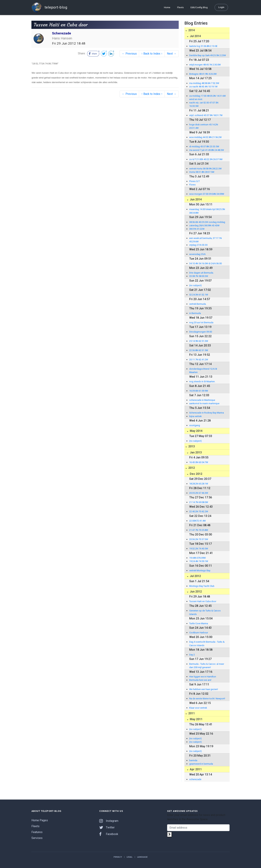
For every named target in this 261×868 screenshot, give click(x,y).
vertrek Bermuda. (198, 304)
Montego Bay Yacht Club (202, 586)
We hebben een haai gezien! (204, 689)
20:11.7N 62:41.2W (199, 360)
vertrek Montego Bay (200, 570)
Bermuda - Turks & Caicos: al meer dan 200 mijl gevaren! (207, 666)
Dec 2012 (196, 474)
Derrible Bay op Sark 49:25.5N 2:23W (208, 55)
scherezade (195, 779)
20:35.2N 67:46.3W (199, 493)
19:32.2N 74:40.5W (199, 549)
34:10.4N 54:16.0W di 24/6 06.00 (205, 263)
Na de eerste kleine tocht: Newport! (207, 699)
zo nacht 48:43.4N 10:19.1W (203, 87)
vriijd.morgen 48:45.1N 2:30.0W (205, 65)
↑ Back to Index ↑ (152, 54)
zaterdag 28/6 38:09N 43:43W (204, 225)
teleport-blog (49, 7)
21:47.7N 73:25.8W (199, 530)
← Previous (129, 54)
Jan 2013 (195, 452)
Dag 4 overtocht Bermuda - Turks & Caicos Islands (207, 644)
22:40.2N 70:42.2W (199, 511)
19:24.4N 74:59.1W (199, 561)
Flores (192, 185)
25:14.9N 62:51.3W (199, 341)
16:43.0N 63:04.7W (199, 462)
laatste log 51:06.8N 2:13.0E (203, 46)
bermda (193, 760)
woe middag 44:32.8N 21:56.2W (205, 137)
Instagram (109, 821)
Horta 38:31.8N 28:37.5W (202, 172)
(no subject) (195, 285)
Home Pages (40, 820)
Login (221, 7)
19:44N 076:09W (197, 558)
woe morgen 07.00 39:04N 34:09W (207, 194)
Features (37, 832)
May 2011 (196, 719)
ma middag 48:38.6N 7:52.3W (204, 83)
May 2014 (196, 431)
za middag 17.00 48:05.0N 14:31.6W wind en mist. (207, 98)
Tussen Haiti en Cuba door (203, 601)
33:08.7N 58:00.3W (199, 276)
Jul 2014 (195, 36)
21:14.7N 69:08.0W (199, 502)
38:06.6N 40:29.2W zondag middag (207, 222)
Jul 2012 (195, 576)
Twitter (107, 827)
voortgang (195, 425)
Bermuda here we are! (200, 680)
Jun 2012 (195, 592)
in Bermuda (195, 313)
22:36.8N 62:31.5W (199, 350)
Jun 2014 (195, 199)
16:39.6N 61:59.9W (199, 391)
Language (142, 857)
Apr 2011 (195, 769)
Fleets (180, 7)
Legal (130, 857)
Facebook (109, 834)
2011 (191, 713)
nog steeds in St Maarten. (202, 381)
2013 (191, 446)
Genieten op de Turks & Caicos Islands (205, 612)
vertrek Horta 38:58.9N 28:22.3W (205, 169)
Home (167, 7)
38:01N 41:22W (197, 229)
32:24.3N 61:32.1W (199, 295)
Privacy (118, 857)
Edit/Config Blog (199, 7)
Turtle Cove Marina (199, 623)
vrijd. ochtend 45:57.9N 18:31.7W (206, 115)
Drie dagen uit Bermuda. (201, 273)
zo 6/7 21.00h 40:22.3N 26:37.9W (206, 159)
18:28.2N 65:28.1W (199, 484)
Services (37, 838)
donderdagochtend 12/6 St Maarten (203, 371)
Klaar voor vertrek (198, 708)
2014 (191, 30)
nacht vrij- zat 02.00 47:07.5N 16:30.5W (204, 104)
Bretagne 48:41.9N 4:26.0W (203, 74)
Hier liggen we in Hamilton (203, 677)
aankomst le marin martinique (204, 403)
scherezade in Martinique (202, 400)
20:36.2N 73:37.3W (199, 539)
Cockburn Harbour (199, 633)
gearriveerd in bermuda (201, 764)
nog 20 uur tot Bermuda (201, 322)
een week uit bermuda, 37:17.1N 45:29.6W (205, 240)
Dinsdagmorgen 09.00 (201, 332)
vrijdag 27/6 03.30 (198, 245)
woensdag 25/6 (197, 254)
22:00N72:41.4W (197, 521)
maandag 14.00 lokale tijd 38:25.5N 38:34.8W (207, 211)
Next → (172, 54)
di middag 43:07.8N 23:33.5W (204, 146)
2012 (191, 468)
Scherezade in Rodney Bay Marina (207, 413)
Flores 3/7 (194, 181)
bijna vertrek (195, 416)
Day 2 (192, 655)
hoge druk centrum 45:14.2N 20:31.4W (204, 126)
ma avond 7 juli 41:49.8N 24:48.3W (207, 150)
